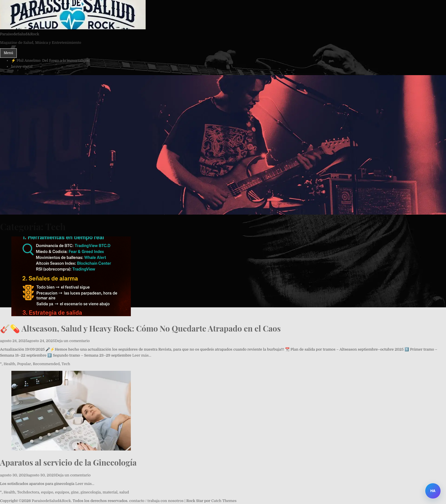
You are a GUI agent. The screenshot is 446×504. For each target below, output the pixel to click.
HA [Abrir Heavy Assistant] (433, 491)
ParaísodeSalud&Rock (20, 34)
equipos (62, 492)
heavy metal (22, 66)
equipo (47, 492)
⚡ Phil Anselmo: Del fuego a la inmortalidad (50, 60)
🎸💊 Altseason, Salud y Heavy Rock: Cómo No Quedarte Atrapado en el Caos (140, 328)
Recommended (46, 364)
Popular (24, 364)
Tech (66, 364)
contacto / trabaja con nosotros (156, 501)
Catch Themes (224, 501)
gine (75, 492)
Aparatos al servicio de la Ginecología (68, 462)
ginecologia (91, 492)
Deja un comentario (72, 341)
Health (10, 364)
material (110, 492)
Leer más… (142, 355)
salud (124, 492)
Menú (8, 53)
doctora (32, 492)
